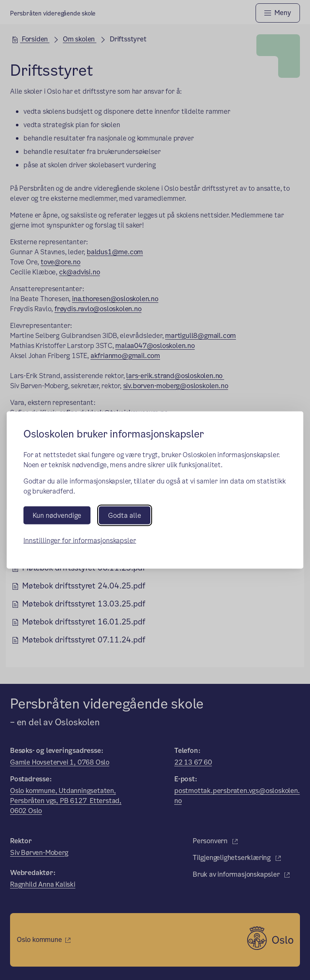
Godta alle (125, 516)
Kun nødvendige (57, 516)
